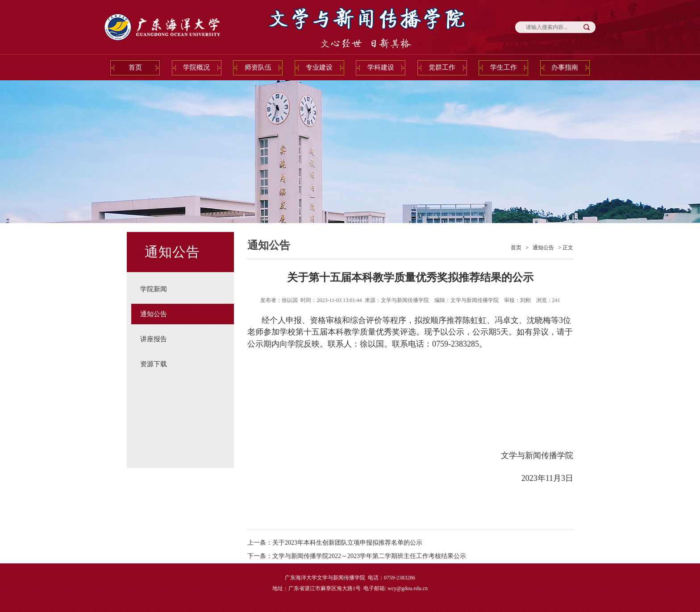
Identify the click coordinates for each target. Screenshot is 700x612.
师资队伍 (258, 67)
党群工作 (442, 67)
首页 (135, 67)
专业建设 (319, 67)
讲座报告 (154, 339)
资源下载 (154, 364)
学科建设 (381, 67)
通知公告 (154, 314)
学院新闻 (154, 289)
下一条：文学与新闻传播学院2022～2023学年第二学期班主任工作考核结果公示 (357, 556)
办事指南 (565, 67)
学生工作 (504, 67)
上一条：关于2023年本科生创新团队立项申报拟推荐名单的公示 (335, 543)
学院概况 (196, 67)
